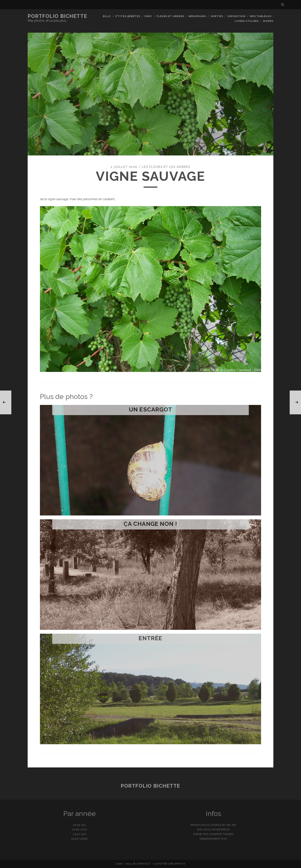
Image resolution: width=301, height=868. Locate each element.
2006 (75, 839)
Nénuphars (197, 16)
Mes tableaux (261, 16)
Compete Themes (221, 834)
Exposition (237, 16)
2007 (77, 834)
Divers (268, 21)
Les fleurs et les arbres (166, 167)
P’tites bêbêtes (128, 16)
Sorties (217, 16)
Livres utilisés (247, 21)
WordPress (221, 830)
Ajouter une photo (170, 864)
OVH (224, 839)
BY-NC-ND (229, 825)
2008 (76, 830)
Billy (107, 16)
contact (144, 864)
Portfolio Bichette (57, 16)
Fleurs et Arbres (170, 16)
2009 (77, 825)
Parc (148, 16)
